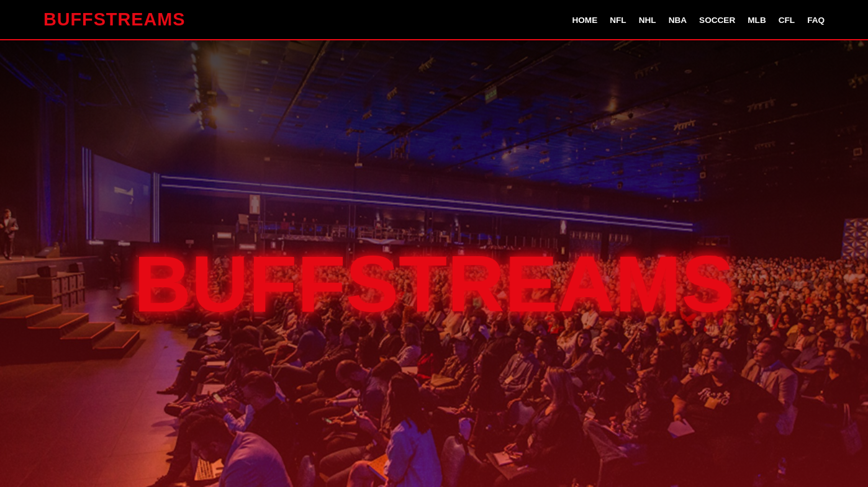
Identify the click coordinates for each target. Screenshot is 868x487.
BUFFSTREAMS (115, 19)
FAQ (816, 20)
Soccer (717, 20)
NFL (618, 20)
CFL (787, 20)
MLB (757, 20)
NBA (678, 20)
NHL (648, 20)
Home (585, 20)
